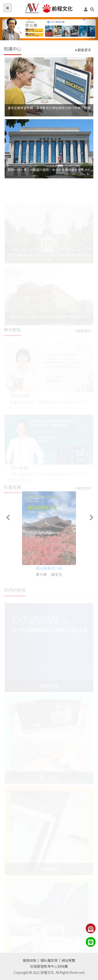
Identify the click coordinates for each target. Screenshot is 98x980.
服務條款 (30, 960)
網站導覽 (68, 960)
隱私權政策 (49, 960)
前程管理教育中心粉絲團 (49, 966)
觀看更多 (83, 50)
